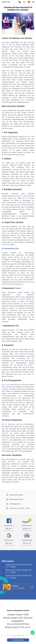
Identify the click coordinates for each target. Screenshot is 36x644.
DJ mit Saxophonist (12, 384)
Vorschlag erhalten (18, 640)
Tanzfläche (11, 462)
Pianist (18, 288)
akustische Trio (13, 330)
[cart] (29, 2)
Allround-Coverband (27, 354)
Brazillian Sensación (21, 205)
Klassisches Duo (11, 249)
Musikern (31, 113)
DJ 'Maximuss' (10, 424)
